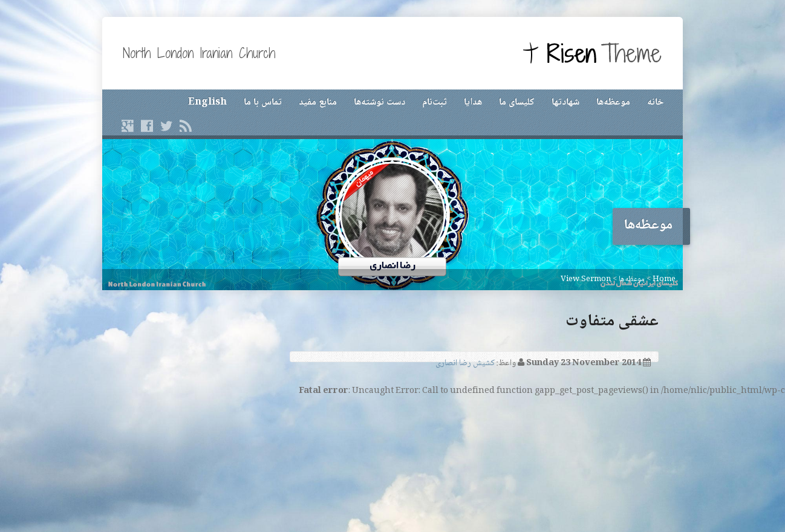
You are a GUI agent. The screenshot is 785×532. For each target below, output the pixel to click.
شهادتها (565, 102)
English (207, 102)
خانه (655, 102)
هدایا (473, 102)
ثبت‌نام (435, 102)
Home (664, 279)
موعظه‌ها (613, 102)
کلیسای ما (517, 102)
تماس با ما (263, 102)
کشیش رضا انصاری (465, 363)
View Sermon (586, 279)
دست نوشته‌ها (379, 102)
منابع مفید (318, 102)
